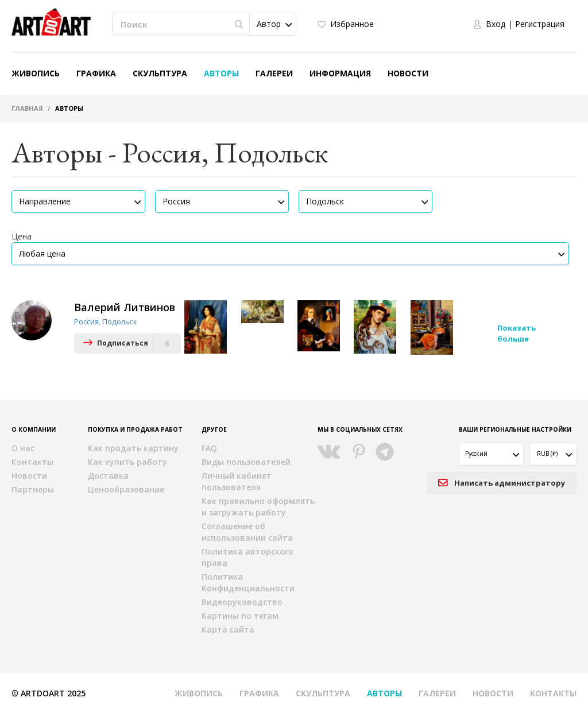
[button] (273, 24)
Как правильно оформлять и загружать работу (258, 506)
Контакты (32, 461)
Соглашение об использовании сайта (247, 531)
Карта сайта (228, 629)
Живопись (36, 73)
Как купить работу (127, 461)
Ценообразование (126, 489)
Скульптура (160, 73)
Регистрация (540, 24)
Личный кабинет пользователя (237, 481)
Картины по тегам (240, 615)
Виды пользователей (246, 461)
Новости (408, 73)
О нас (23, 447)
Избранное (352, 24)
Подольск (120, 321)
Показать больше (517, 333)
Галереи (274, 73)
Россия (86, 321)
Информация (340, 73)
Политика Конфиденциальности (248, 582)
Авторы (221, 73)
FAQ (209, 447)
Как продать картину (133, 447)
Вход (496, 24)
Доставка (108, 475)
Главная (27, 108)
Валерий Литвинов (125, 307)
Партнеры (33, 489)
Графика (96, 73)
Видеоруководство (242, 601)
